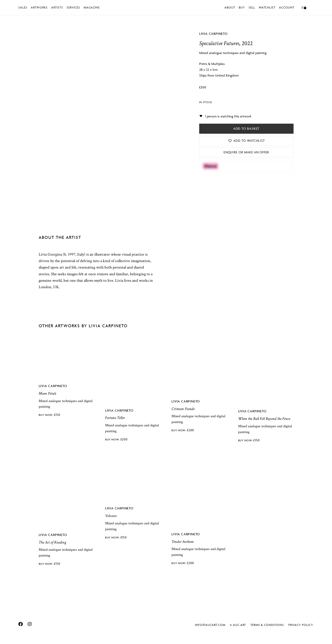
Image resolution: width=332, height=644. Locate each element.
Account (287, 7)
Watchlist (267, 7)
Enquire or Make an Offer (246, 152)
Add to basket (246, 128)
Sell (252, 7)
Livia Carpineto (213, 34)
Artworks (39, 7)
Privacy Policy (301, 625)
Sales (23, 7)
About (230, 7)
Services (73, 7)
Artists (57, 7)
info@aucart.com (210, 625)
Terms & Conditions (267, 625)
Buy (242, 7)
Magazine (92, 7)
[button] (246, 141)
